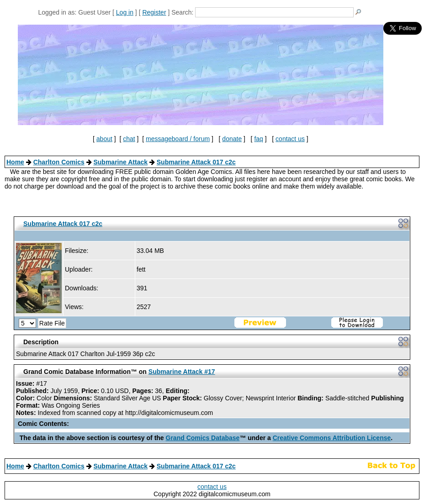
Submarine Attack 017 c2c (196, 162)
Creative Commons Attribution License (332, 438)
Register (154, 12)
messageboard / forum (178, 139)
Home (15, 162)
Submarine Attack (120, 162)
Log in (125, 12)
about (104, 139)
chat (129, 139)
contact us (290, 139)
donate (232, 139)
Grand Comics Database (203, 438)
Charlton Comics (59, 162)
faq (258, 139)
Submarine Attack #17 (182, 372)
